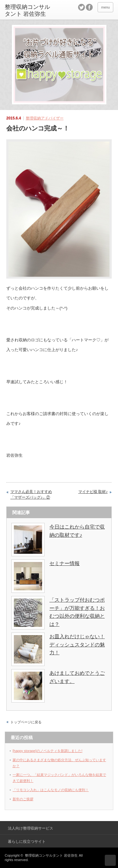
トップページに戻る (26, 722)
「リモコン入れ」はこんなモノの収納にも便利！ (51, 790)
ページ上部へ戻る (110, 860)
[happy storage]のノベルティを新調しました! (48, 751)
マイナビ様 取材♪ (93, 492)
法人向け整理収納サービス (31, 828)
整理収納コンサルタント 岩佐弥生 (51, 855)
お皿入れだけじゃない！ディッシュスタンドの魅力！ (77, 645)
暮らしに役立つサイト (27, 842)
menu (105, 7)
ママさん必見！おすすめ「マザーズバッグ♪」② (31, 495)
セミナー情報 (65, 563)
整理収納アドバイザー (45, 118)
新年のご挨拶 (23, 799)
